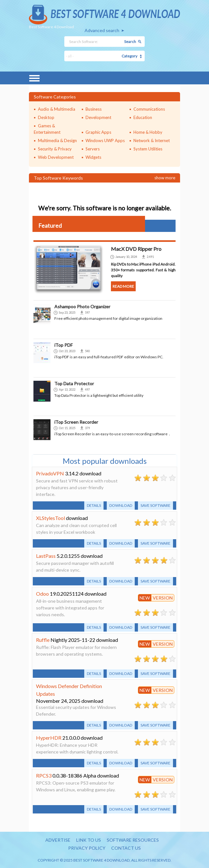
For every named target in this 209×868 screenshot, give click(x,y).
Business (94, 109)
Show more (165, 178)
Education (143, 117)
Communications (149, 109)
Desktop (46, 117)
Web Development (56, 157)
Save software (155, 505)
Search (130, 42)
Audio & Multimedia (57, 109)
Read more (123, 286)
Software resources (133, 840)
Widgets (93, 157)
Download (121, 505)
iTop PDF (64, 345)
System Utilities (148, 149)
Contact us (126, 848)
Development (98, 117)
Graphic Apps (98, 132)
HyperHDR (49, 738)
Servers (93, 149)
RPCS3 (44, 775)
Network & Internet (152, 140)
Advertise (58, 840)
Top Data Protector (74, 383)
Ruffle (43, 640)
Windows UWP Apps (105, 140)
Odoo (42, 594)
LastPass (46, 556)
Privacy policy (87, 848)
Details (94, 505)
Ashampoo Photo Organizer (82, 306)
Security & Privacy (55, 149)
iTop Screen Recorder (76, 422)
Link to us (89, 840)
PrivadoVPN (50, 473)
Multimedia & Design (57, 140)
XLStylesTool (50, 518)
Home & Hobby (148, 132)
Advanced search (102, 30)
